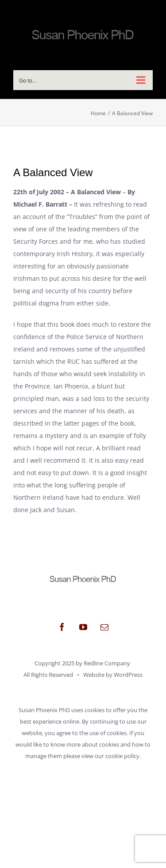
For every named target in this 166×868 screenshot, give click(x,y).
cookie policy (122, 756)
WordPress (128, 675)
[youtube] (83, 627)
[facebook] (62, 627)
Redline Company (107, 663)
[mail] (104, 627)
